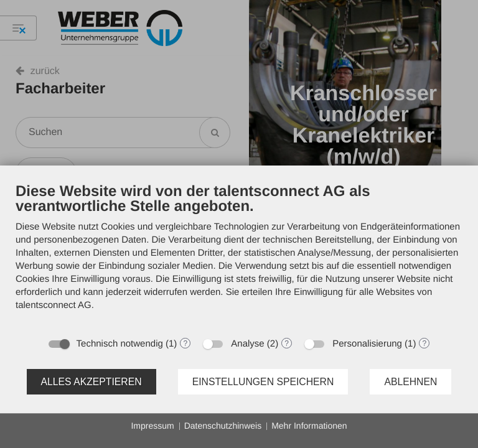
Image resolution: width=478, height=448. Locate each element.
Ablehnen (410, 382)
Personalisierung (367, 344)
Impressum (152, 426)
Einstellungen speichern (263, 382)
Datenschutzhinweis (223, 426)
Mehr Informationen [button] (309, 426)
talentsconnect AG (54, 305)
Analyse (247, 344)
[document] (239, 256)
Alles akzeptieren (91, 382)
